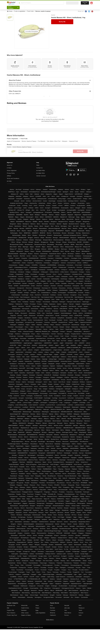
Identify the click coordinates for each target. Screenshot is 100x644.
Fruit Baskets (42, 141)
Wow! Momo (68, 613)
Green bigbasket (12, 171)
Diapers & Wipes (26, 615)
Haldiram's (53, 615)
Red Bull (52, 608)
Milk (8, 608)
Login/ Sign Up (85, 3)
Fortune (81, 613)
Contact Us (39, 168)
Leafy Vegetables (40, 613)
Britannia (53, 613)
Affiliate (9, 176)
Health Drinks (25, 608)
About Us (10, 165)
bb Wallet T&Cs (41, 173)
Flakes (37, 608)
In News (9, 168)
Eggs (37, 610)
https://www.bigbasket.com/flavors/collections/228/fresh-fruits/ (45, 86)
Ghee (37, 605)
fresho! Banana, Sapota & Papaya (22, 147)
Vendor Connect (41, 176)
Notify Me (62, 22)
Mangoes (65, 141)
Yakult (80, 610)
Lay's (80, 615)
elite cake (67, 608)
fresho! (53, 15)
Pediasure (82, 608)
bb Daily (9, 181)
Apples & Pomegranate (14, 141)
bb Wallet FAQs (41, 171)
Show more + (50, 620)
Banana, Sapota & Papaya (29, 141)
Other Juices (25, 613)
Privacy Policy (11, 173)
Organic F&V (11, 610)
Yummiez (53, 610)
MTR (80, 605)
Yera (66, 610)
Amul (51, 605)
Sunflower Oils (11, 605)
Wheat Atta (24, 605)
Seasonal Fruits (74, 141)
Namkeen (24, 610)
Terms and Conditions (13, 178)
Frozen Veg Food (12, 615)
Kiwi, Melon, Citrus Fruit (54, 141)
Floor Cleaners (11, 613)
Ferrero (66, 615)
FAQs (38, 165)
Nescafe (67, 605)
